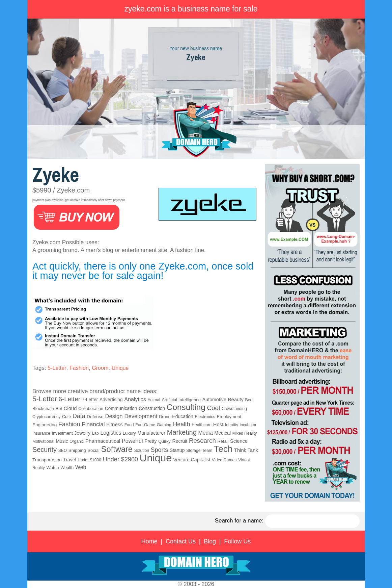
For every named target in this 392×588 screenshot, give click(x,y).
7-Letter (90, 400)
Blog (210, 541)
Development (141, 416)
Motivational (43, 441)
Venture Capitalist (192, 460)
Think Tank (246, 450)
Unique (120, 368)
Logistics (111, 433)
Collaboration (91, 409)
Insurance (41, 433)
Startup (177, 450)
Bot (59, 409)
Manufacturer (151, 433)
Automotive (214, 400)
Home (149, 541)
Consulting (186, 407)
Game (150, 425)
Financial (93, 424)
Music (62, 441)
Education (183, 416)
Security (45, 450)
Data (79, 416)
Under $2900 (120, 459)
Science (239, 441)
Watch (53, 468)
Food (129, 425)
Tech (223, 449)
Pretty (150, 441)
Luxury (129, 433)
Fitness (115, 424)
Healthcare (202, 425)
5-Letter (57, 368)
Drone (165, 417)
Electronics (205, 417)
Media (206, 433)
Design (114, 416)
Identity (232, 425)
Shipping (77, 450)
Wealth (67, 468)
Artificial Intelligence (181, 400)
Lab (95, 433)
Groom (100, 368)
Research (202, 441)
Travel (70, 460)
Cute (66, 417)
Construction (152, 408)
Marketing (182, 432)
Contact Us (181, 541)
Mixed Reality (245, 433)
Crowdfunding (234, 409)
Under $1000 (89, 460)
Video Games (224, 460)
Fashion (79, 368)
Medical (222, 433)
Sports (159, 450)
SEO (63, 451)
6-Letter (69, 399)
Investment (62, 433)
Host (218, 425)
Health (182, 424)
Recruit (180, 441)
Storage (193, 451)
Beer (250, 400)
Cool (214, 408)
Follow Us (237, 541)
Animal (154, 400)
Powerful (132, 441)
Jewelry (82, 433)
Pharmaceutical (103, 441)
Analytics (135, 399)
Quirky (164, 441)
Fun (139, 425)
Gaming (164, 425)
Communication (121, 408)
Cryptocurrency (46, 417)
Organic (77, 441)
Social (93, 450)
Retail (223, 441)
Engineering (45, 425)
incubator (248, 425)
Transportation (47, 460)
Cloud (70, 408)
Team (207, 451)
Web (81, 467)
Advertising (111, 400)
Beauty (236, 400)
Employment (229, 417)
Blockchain (43, 408)
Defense (95, 417)
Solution (142, 451)
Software (117, 449)
